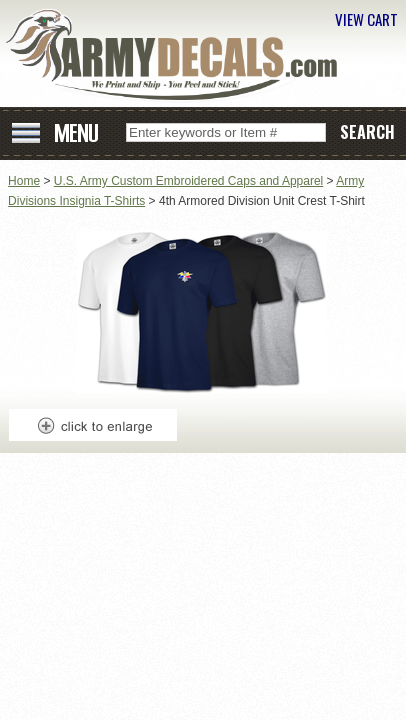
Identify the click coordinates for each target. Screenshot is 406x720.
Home (24, 181)
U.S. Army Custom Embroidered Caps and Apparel (188, 181)
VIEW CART (366, 19)
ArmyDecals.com (179, 55)
